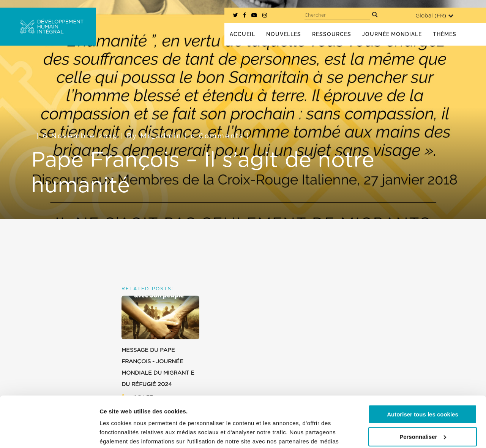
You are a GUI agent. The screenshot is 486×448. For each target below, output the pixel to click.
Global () (434, 16)
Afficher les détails (125, 433)
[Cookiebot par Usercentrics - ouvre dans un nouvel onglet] (49, 433)
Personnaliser (423, 389)
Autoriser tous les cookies (423, 367)
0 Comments (217, 136)
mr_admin (161, 136)
